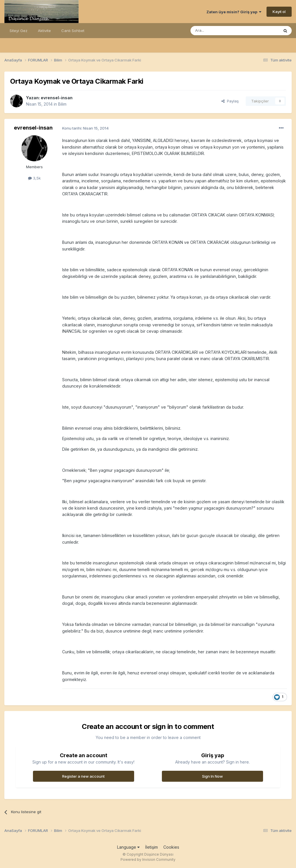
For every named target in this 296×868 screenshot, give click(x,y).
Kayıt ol (279, 12)
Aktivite (44, 31)
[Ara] (220, 31)
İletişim (151, 847)
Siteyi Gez (18, 31)
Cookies (171, 847)
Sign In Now (212, 776)
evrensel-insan (57, 98)
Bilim (62, 104)
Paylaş (230, 101)
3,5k (34, 178)
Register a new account (83, 776)
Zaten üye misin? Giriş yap (234, 12)
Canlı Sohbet (73, 31)
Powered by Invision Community (148, 859)
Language (128, 847)
